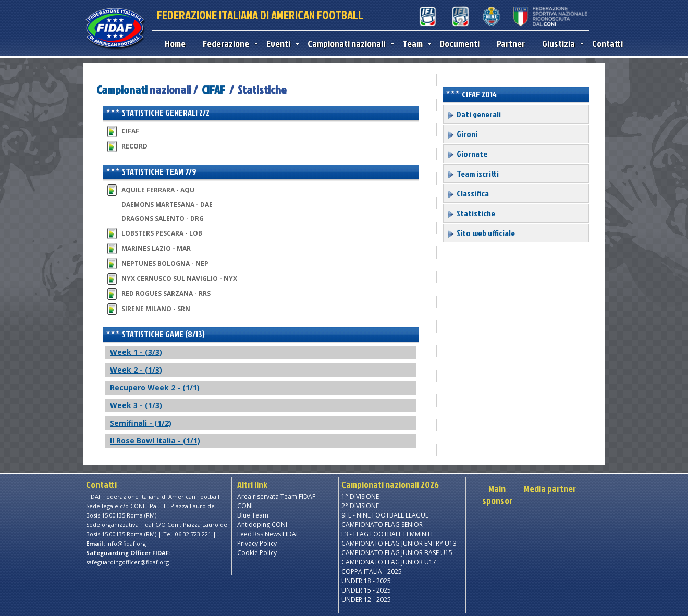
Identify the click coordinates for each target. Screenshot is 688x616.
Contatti (607, 44)
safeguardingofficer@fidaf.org (127, 562)
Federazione (228, 44)
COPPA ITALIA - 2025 (372, 571)
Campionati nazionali (348, 44)
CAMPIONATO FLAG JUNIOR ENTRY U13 (399, 543)
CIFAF (213, 89)
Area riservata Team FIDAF (276, 496)
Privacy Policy (257, 543)
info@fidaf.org (126, 543)
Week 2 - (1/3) (136, 370)
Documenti (460, 44)
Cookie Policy (257, 553)
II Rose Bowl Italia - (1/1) (155, 441)
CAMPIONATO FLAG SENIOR (382, 525)
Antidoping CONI (262, 525)
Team (415, 44)
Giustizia (561, 44)
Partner (511, 44)
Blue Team (253, 515)
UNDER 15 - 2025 (366, 590)
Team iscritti (473, 174)
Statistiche (471, 213)
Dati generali (474, 114)
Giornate (467, 154)
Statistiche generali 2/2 (158, 113)
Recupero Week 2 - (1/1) (155, 387)
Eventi (280, 44)
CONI (245, 506)
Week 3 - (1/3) (136, 405)
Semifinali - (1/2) (141, 423)
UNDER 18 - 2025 (366, 581)
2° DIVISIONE (360, 506)
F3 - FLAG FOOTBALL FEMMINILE (388, 534)
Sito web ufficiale (481, 233)
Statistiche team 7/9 (151, 171)
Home (175, 44)
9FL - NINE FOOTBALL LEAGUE (385, 515)
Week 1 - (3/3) (136, 352)
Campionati (122, 89)
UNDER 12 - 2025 (366, 600)
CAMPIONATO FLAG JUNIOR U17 (389, 562)
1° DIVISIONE (360, 496)
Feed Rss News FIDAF (268, 534)
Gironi (462, 134)
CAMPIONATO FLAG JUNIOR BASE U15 (397, 553)
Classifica (468, 193)
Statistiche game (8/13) (155, 334)
